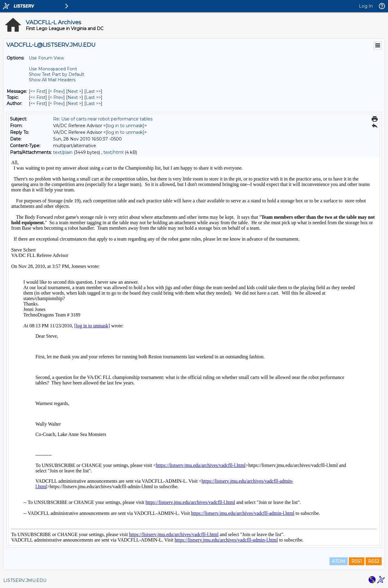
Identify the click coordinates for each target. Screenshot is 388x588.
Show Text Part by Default (57, 74)
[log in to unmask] (125, 126)
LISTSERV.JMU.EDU (25, 580)
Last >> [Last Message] (93, 91)
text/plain (63, 152)
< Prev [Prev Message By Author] (57, 103)
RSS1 (357, 561)
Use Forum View (46, 58)
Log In (366, 6)
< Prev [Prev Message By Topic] (57, 97)
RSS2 (374, 561)
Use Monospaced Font (53, 69)
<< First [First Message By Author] (38, 103)
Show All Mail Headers (52, 80)
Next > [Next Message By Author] (75, 103)
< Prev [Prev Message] (57, 91)
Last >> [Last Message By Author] (93, 103)
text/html (113, 152)
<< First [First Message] (38, 91)
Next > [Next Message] (75, 91)
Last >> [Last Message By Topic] (93, 97)
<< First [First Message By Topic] (38, 97)
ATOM (339, 561)
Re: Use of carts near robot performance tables (103, 119)
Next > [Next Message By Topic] (75, 97)
